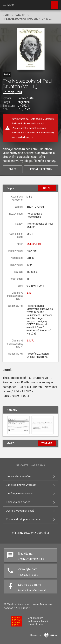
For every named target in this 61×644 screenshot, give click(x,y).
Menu (8, 5)
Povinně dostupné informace (23, 519)
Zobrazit (47, 443)
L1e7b (31, 341)
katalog (20, 15)
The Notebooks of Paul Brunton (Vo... (27, 19)
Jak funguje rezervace (19, 493)
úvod (6, 15)
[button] (30, 49)
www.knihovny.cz (25, 137)
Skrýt (47, 188)
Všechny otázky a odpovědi (30, 533)
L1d (29, 293)
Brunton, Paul (12, 92)
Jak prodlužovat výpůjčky (21, 485)
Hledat (53, 4)
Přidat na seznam (41, 169)
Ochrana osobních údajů (20, 511)
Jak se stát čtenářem (19, 476)
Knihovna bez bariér (18, 502)
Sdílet (13, 169)
